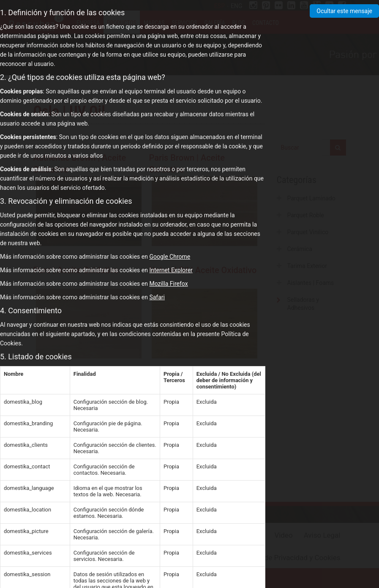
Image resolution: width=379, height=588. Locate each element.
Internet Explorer (171, 270)
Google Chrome (170, 257)
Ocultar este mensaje (344, 11)
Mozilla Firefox (168, 284)
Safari (157, 297)
